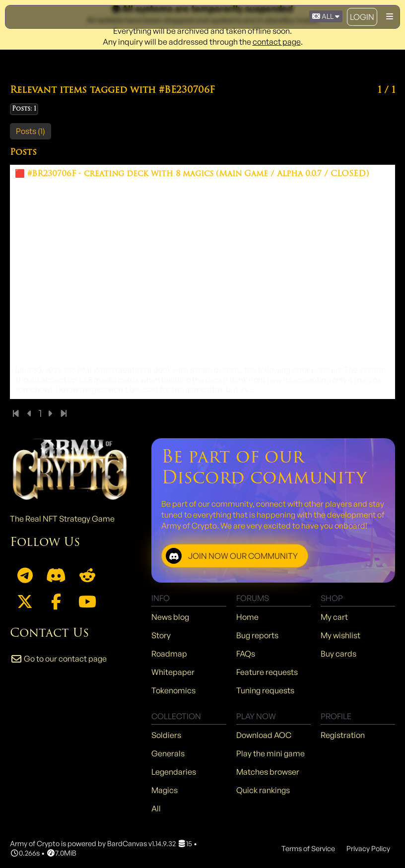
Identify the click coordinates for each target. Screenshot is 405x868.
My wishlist (340, 635)
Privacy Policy (368, 848)
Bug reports (257, 635)
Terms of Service (308, 848)
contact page (277, 42)
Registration (343, 735)
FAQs (246, 654)
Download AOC (264, 735)
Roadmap (169, 654)
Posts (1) (31, 131)
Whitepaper (173, 672)
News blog (170, 617)
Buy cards (338, 654)
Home (247, 617)
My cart (334, 617)
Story (161, 635)
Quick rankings (263, 790)
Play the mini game (270, 753)
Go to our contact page (58, 659)
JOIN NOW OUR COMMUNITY (232, 556)
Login (362, 17)
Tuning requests (265, 690)
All (156, 808)
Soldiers (166, 735)
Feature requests (267, 672)
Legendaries (174, 772)
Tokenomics (173, 690)
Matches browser (268, 772)
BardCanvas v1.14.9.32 (141, 843)
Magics (165, 790)
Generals (168, 753)
